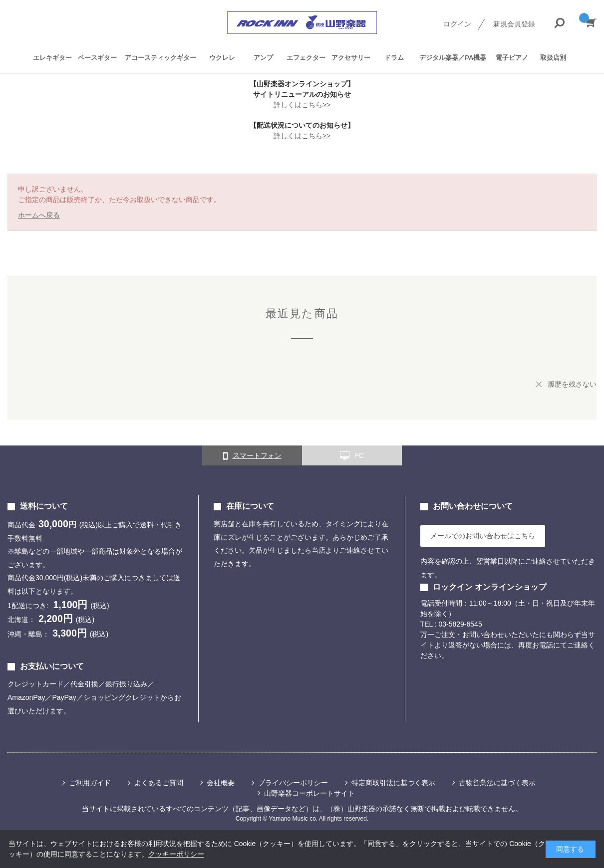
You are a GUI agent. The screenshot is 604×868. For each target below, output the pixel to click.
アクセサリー (351, 58)
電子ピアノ (512, 58)
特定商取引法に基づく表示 (393, 783)
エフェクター (306, 58)
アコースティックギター (160, 58)
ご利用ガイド (90, 783)
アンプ (263, 58)
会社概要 (221, 783)
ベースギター (97, 58)
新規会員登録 (514, 24)
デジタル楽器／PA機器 (453, 58)
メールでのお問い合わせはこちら (483, 536)
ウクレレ (222, 58)
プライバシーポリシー (293, 783)
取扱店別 (553, 58)
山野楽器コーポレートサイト (309, 793)
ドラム (394, 58)
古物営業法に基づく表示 (497, 783)
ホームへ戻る (39, 215)
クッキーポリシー (176, 854)
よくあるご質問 (159, 783)
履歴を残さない (572, 384)
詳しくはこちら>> (302, 105)
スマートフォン (252, 456)
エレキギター (52, 58)
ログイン (457, 24)
